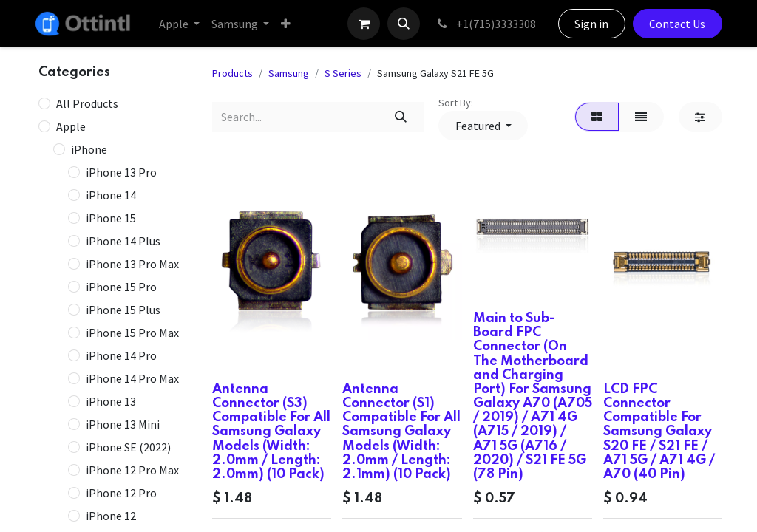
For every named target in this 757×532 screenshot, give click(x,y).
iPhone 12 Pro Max (132, 470)
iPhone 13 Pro (121, 172)
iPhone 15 (111, 218)
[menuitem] (179, 24)
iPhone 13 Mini (123, 424)
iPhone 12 (111, 516)
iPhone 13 (111, 401)
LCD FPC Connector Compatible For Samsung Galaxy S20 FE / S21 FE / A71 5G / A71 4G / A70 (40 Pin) (659, 432)
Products (232, 73)
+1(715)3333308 (485, 24)
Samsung (289, 73)
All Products (87, 103)
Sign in (591, 24)
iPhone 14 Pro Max (132, 378)
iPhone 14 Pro (121, 355)
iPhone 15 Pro (121, 287)
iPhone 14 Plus (123, 241)
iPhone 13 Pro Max (132, 264)
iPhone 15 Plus (123, 310)
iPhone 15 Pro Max (132, 332)
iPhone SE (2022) (128, 447)
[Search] (401, 117)
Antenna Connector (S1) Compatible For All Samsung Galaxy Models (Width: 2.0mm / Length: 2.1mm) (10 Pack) (401, 432)
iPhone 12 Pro (121, 493)
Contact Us (677, 24)
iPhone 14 (111, 195)
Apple (71, 126)
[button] (404, 24)
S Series (343, 73)
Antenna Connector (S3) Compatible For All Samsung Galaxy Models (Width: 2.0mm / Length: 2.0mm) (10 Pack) (271, 432)
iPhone (89, 149)
